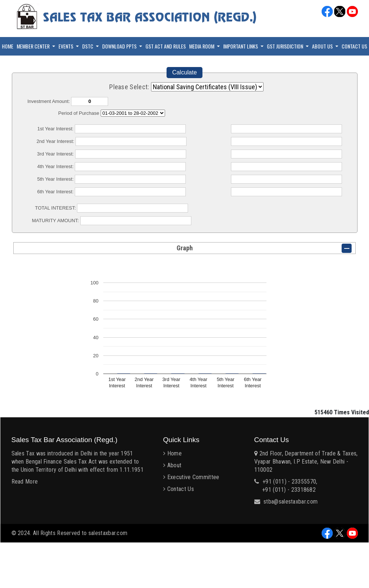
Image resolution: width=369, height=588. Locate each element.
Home (8, 46)
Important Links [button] (241, 46)
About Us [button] (323, 46)
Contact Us (354, 46)
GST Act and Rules (166, 46)
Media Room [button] (202, 46)
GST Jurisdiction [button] (286, 46)
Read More (25, 482)
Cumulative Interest (133, 113)
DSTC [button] (88, 46)
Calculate (184, 72)
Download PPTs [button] (120, 46)
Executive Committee (193, 477)
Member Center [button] (34, 46)
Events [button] (66, 46)
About (175, 465)
